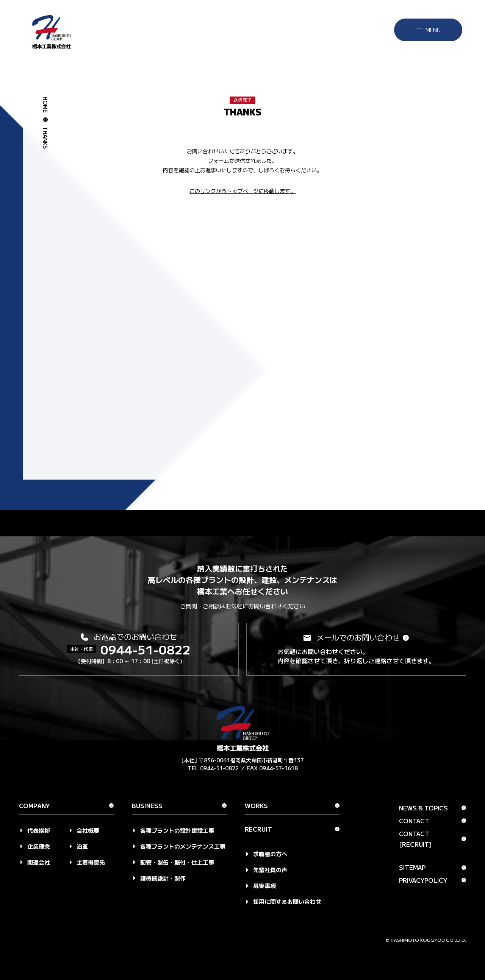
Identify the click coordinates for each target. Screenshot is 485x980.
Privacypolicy (423, 880)
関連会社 (39, 862)
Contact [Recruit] (415, 839)
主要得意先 (91, 862)
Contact (414, 821)
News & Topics (423, 808)
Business (147, 806)
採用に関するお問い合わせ (287, 901)
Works (256, 806)
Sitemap (412, 867)
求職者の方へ (270, 854)
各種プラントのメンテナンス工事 (183, 846)
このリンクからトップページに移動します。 (242, 191)
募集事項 (264, 886)
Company (34, 806)
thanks (45, 138)
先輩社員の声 (270, 870)
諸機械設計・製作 (163, 878)
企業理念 (39, 846)
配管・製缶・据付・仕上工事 (177, 862)
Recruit (258, 830)
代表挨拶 (39, 830)
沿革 (82, 846)
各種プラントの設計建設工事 (177, 830)
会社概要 (88, 830)
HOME (45, 105)
